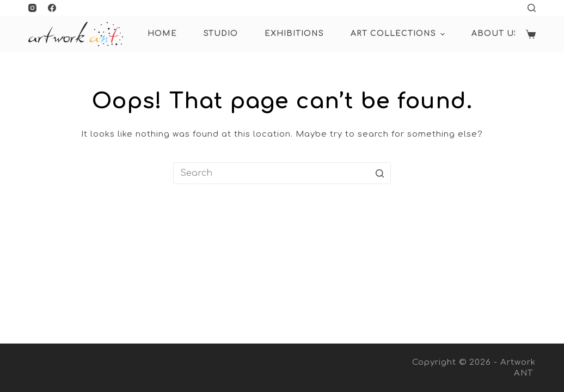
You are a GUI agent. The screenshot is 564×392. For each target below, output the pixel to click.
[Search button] (380, 173)
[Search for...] (282, 173)
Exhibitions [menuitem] (294, 33)
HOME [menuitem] (162, 33)
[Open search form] (532, 8)
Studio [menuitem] (221, 33)
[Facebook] (52, 8)
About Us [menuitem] (495, 33)
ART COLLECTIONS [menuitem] (399, 34)
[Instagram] (32, 8)
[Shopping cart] (531, 34)
